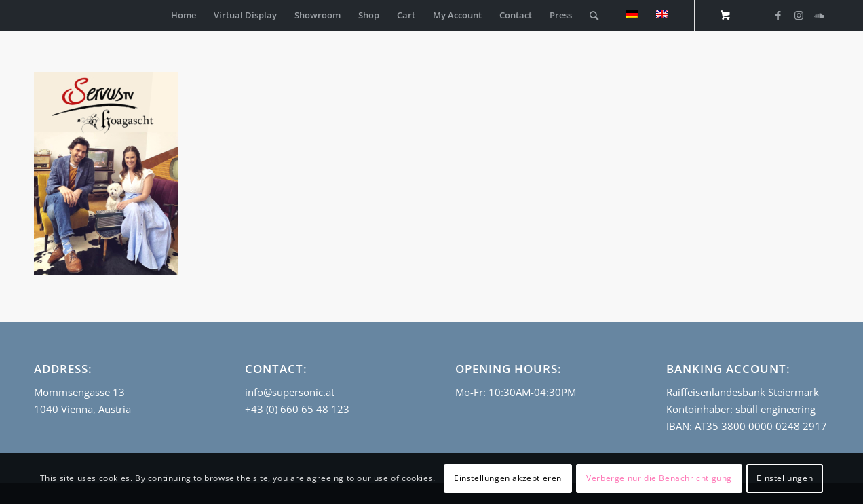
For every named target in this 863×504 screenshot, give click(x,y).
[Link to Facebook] (778, 15)
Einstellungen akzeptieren (508, 478)
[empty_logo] (37, 15)
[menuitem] (184, 15)
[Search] (594, 15)
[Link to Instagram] (799, 15)
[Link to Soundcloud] (819, 15)
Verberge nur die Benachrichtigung (659, 478)
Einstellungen (785, 478)
